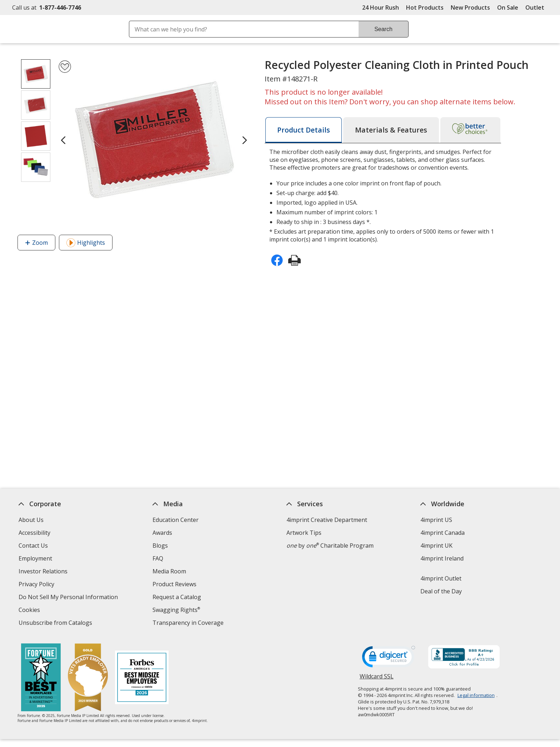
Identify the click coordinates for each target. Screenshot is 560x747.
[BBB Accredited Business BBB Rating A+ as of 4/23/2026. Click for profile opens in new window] (464, 658)
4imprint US (436, 520)
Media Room (169, 571)
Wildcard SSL (377, 679)
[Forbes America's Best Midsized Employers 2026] (142, 678)
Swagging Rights (176, 610)
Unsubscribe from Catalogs (56, 624)
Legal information (476, 695)
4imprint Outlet (441, 578)
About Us (31, 520)
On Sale (508, 8)
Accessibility (34, 533)
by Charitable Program (330, 546)
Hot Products (425, 8)
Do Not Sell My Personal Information (69, 598)
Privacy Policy (37, 585)
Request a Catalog (177, 597)
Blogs (160, 546)
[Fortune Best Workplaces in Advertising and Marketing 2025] (41, 678)
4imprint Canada (442, 533)
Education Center (176, 520)
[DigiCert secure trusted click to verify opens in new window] (389, 659)
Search (383, 29)
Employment (35, 558)
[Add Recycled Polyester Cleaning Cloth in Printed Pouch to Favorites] (65, 67)
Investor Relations (44, 572)
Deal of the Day (441, 591)
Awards (162, 533)
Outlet (537, 8)
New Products (470, 8)
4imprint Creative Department (327, 520)
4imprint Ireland (442, 558)
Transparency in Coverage (189, 624)
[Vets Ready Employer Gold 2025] (88, 678)
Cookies (30, 611)
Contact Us (33, 546)
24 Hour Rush (381, 8)
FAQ (158, 558)
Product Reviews (174, 584)
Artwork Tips (304, 533)
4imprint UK (436, 546)
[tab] (304, 130)
